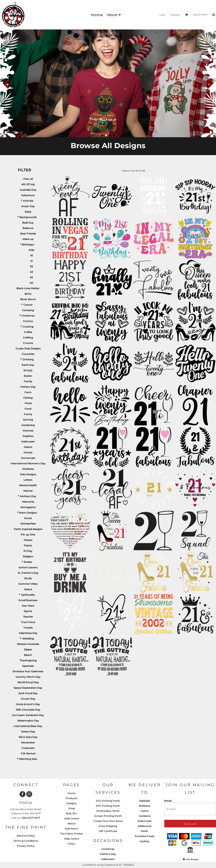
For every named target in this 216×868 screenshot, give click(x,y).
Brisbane (145, 806)
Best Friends (28, 234)
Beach (28, 655)
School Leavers (28, 567)
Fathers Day (28, 387)
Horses (28, 452)
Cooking (28, 327)
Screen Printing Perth (108, 816)
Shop (72, 808)
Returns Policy (26, 836)
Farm (28, 392)
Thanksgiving (28, 660)
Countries (28, 354)
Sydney (145, 841)
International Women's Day (28, 463)
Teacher (28, 617)
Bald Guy (28, 223)
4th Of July (28, 184)
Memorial (28, 502)
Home (72, 793)
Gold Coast (144, 821)
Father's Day (108, 854)
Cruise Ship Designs (28, 348)
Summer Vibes (28, 584)
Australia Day (28, 190)
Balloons (28, 228)
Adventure (28, 195)
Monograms (28, 507)
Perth (144, 831)
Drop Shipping (108, 826)
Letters (28, 480)
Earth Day (28, 365)
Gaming (28, 420)
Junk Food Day (28, 693)
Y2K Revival (28, 753)
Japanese (28, 666)
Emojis (28, 370)
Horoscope (28, 458)
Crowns (28, 343)
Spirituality (28, 595)
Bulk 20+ (71, 813)
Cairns (144, 811)
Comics (28, 321)
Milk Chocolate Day (28, 710)
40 (32, 272)
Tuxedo (28, 628)
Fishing (28, 398)
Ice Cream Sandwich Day (28, 715)
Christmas (28, 316)
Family (28, 381)
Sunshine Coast (144, 836)
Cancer (28, 305)
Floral (28, 403)
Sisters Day (28, 732)
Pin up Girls (28, 535)
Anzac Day (28, 206)
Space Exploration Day (28, 688)
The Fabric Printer (72, 834)
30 (31, 266)
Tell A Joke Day (28, 737)
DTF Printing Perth (108, 806)
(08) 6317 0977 (31, 818)
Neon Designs (28, 513)
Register (175, 15)
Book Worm (28, 299)
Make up (28, 239)
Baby (28, 212)
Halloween (28, 441)
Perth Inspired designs (28, 529)
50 (31, 277)
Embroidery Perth (108, 811)
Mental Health (28, 485)
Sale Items (71, 829)
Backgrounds (28, 217)
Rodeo (28, 562)
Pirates (28, 540)
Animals (28, 201)
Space (28, 589)
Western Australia (28, 644)
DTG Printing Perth (108, 801)
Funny (28, 414)
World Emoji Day (28, 682)
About (72, 823)
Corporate (28, 748)
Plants (28, 545)
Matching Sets (28, 759)
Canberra (145, 816)
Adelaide (144, 801)
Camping (28, 310)
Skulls (28, 578)
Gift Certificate (108, 831)
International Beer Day (28, 726)
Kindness (28, 469)
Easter (28, 376)
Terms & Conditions (26, 841)
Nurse (28, 518)
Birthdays (28, 244)
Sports (28, 611)
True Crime (28, 622)
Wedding (28, 638)
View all (28, 179)
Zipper (28, 649)
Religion (28, 556)
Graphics (28, 436)
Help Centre (72, 818)
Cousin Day (28, 699)
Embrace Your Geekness (28, 671)
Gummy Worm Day (28, 677)
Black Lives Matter (28, 288)
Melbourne (145, 826)
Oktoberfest (28, 524)
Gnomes (28, 431)
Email (168, 801)
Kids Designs (28, 474)
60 (32, 283)
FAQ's (72, 844)
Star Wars (28, 606)
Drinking (28, 359)
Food (28, 409)
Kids (32, 250)
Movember (28, 742)
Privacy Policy (26, 846)
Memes (28, 491)
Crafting (28, 337)
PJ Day (28, 551)
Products (72, 798)
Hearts (28, 447)
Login (162, 15)
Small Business (28, 600)
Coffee (28, 332)
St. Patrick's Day (28, 573)
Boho (28, 294)
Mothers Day (28, 496)
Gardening (28, 425)
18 (31, 255)
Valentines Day (28, 633)
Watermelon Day (28, 721)
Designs (72, 803)
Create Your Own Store (108, 821)
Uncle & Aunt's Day (28, 704)
